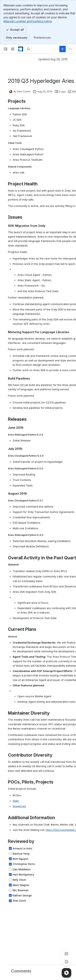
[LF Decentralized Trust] (21, 49)
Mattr (16, 801)
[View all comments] (66, 954)
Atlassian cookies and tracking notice (28, 21)
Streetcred (19, 806)
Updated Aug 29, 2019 (53, 59)
